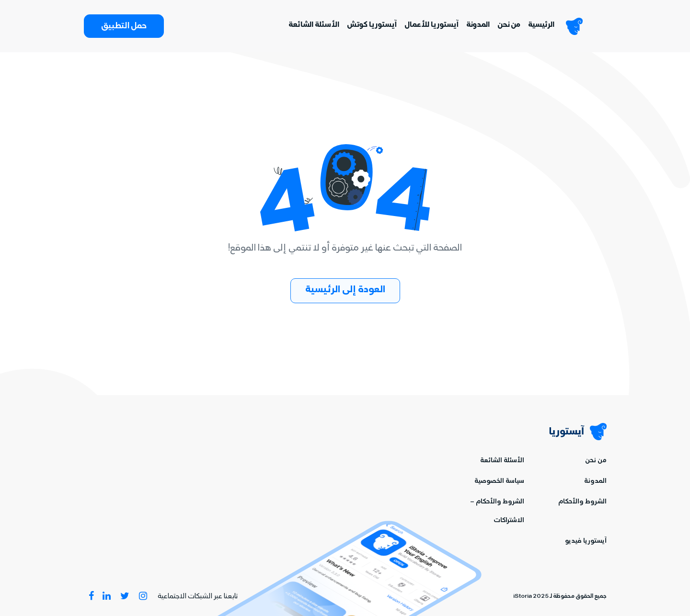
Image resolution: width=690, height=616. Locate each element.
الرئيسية (541, 25)
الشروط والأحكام (582, 502)
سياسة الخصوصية (499, 482)
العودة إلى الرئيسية (345, 291)
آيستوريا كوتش (372, 25)
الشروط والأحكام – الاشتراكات (497, 512)
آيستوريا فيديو (586, 542)
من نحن (509, 25)
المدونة (478, 25)
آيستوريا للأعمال (431, 25)
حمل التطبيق (124, 27)
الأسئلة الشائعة (314, 25)
